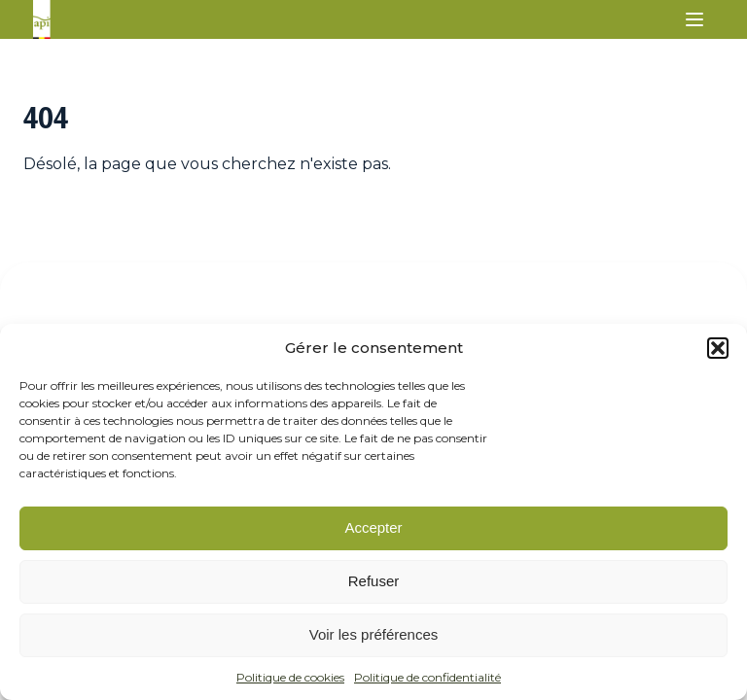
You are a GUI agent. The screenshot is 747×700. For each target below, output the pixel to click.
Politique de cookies (290, 677)
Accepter (373, 527)
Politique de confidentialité (427, 677)
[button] (718, 348)
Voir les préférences (374, 634)
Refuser (374, 581)
